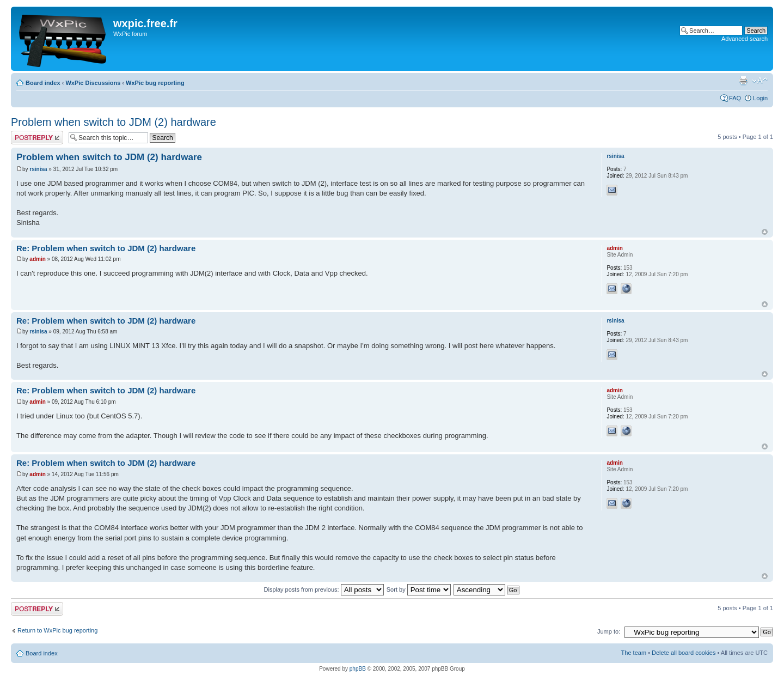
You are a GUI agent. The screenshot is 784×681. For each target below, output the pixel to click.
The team (634, 653)
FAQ (735, 98)
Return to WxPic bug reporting (57, 630)
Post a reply (37, 138)
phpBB (358, 669)
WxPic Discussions (93, 83)
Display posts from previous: (324, 589)
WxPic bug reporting (155, 83)
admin (37, 259)
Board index (43, 83)
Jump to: (609, 631)
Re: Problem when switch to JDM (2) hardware (106, 248)
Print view (743, 81)
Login (760, 98)
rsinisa (38, 169)
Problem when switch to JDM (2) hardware (114, 122)
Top (765, 232)
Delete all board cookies (684, 653)
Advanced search (745, 39)
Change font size (760, 81)
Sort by (419, 589)
